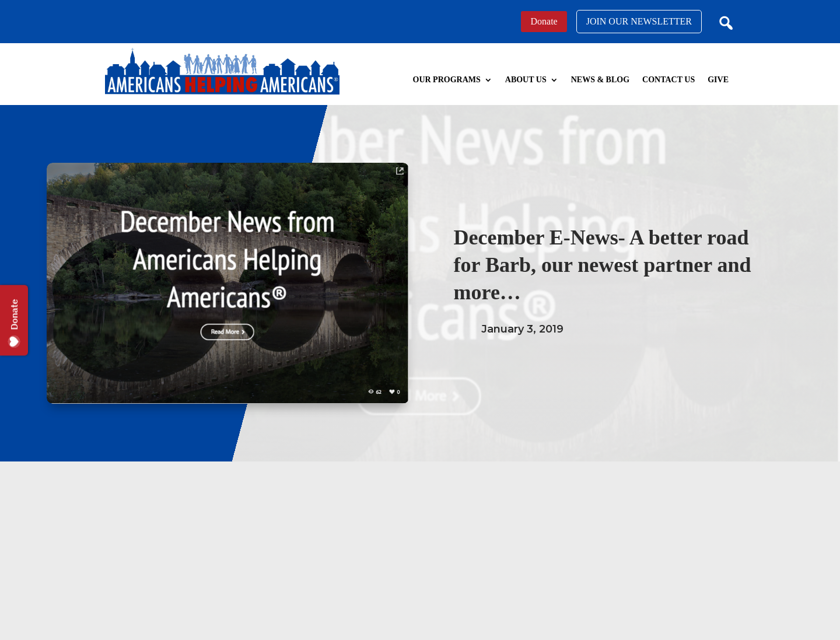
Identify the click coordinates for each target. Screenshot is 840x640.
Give (718, 80)
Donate (544, 21)
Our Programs (447, 80)
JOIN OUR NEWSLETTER (639, 21)
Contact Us (668, 80)
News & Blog (600, 80)
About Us (526, 80)
